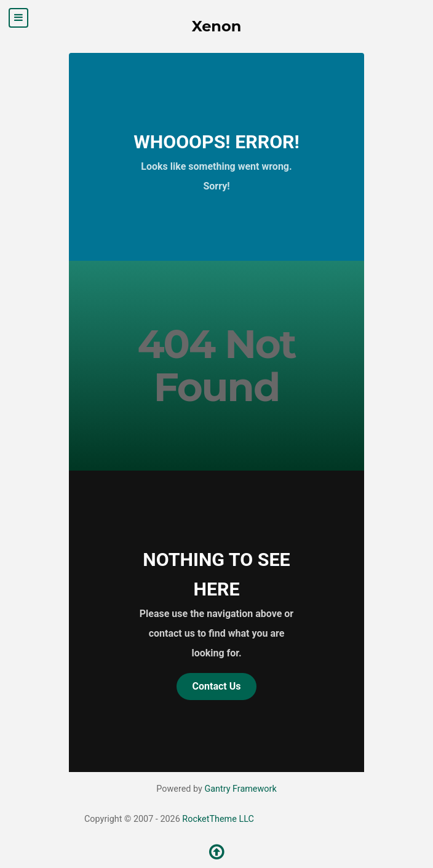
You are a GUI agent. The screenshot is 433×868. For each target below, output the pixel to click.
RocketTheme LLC (218, 819)
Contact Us (217, 686)
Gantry (240, 789)
